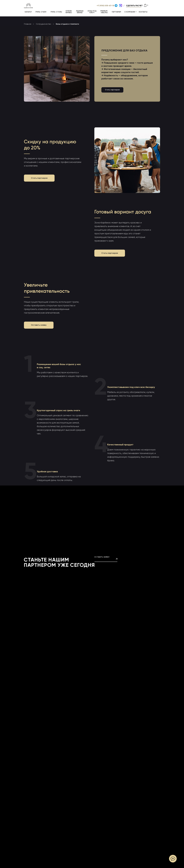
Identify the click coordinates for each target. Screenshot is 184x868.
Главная (28, 24)
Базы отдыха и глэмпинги (67, 24)
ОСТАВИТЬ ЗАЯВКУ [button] (102, 557)
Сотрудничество (44, 24)
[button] (134, 6)
